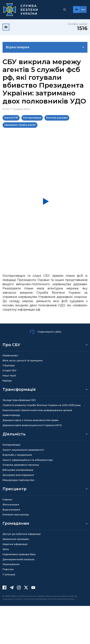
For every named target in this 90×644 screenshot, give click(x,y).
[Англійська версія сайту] (83, 10)
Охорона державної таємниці (21, 465)
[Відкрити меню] (6, 27)
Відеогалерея (18, 47)
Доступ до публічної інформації (22, 534)
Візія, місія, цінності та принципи (23, 361)
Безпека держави (57, 118)
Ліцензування (11, 564)
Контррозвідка (32, 118)
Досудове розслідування (18, 475)
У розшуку (9, 574)
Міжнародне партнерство (18, 480)
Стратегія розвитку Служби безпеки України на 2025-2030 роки (42, 405)
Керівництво (10, 355)
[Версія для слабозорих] (76, 10)
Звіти (6, 549)
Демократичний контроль (19, 559)
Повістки (8, 569)
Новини (7, 500)
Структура (9, 365)
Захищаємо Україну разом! (20, 125)
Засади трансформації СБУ (19, 400)
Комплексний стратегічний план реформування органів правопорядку (37, 413)
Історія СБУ (10, 370)
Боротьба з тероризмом (17, 455)
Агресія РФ (11, 118)
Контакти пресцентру (16, 515)
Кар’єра (7, 381)
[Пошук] (65, 10)
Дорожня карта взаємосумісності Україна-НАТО (32, 425)
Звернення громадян (16, 539)
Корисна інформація (15, 544)
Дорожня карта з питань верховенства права (30, 420)
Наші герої (9, 376)
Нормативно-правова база (19, 554)
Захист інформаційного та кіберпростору (28, 460)
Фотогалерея (11, 505)
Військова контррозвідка (18, 470)
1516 (82, 28)
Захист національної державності (23, 450)
